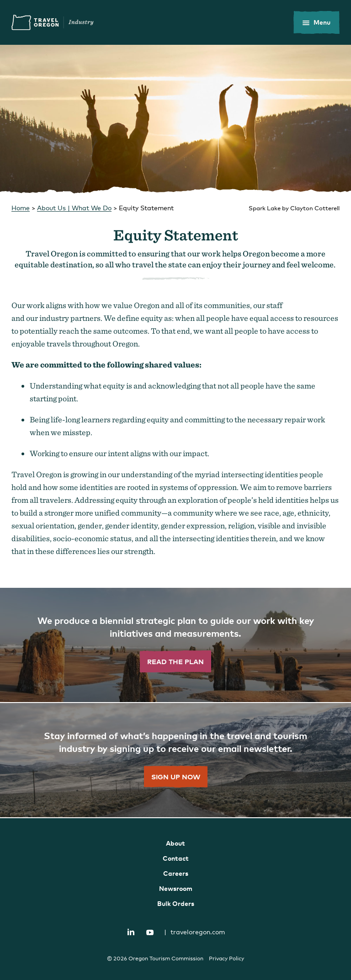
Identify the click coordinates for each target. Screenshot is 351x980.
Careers (176, 873)
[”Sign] (175, 761)
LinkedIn (131, 932)
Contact (176, 858)
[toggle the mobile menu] (316, 22)
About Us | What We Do (74, 208)
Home (21, 208)
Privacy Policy (226, 959)
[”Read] (175, 645)
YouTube (150, 932)
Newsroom (176, 888)
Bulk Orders (176, 903)
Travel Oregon (53, 22)
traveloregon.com (194, 932)
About (175, 843)
